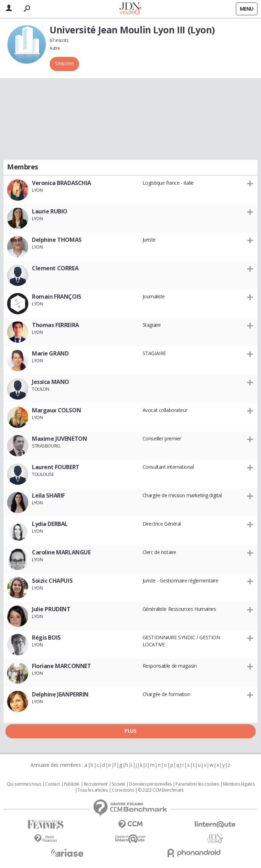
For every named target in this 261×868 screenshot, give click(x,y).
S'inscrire (64, 63)
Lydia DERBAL (50, 524)
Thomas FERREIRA (55, 325)
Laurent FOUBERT (56, 467)
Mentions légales (239, 784)
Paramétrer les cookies (197, 784)
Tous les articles (93, 790)
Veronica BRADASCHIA (62, 183)
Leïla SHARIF (48, 495)
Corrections (123, 790)
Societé (118, 784)
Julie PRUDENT (51, 609)
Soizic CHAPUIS (52, 581)
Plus (130, 731)
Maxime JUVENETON (59, 439)
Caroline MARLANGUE (61, 552)
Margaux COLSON (56, 410)
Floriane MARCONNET (61, 666)
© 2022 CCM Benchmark (161, 790)
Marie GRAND (50, 353)
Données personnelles (150, 784)
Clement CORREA (55, 268)
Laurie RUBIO (50, 211)
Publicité (72, 784)
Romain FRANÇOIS (57, 297)
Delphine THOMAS (57, 240)
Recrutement (96, 784)
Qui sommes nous (24, 784)
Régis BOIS (46, 638)
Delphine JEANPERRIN (60, 694)
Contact (52, 784)
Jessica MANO (51, 382)
